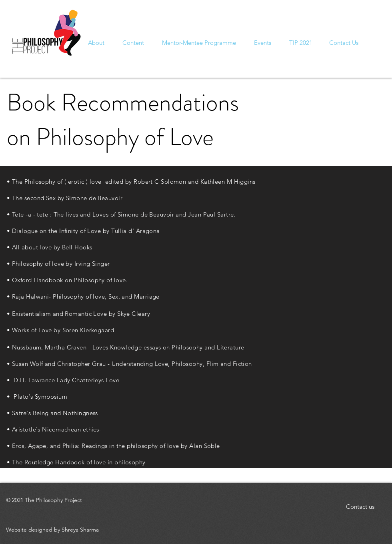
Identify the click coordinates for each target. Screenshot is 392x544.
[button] (344, 42)
